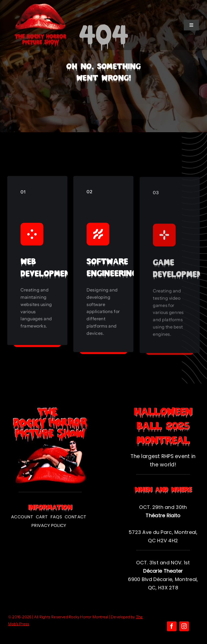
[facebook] (172, 626)
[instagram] (184, 626)
